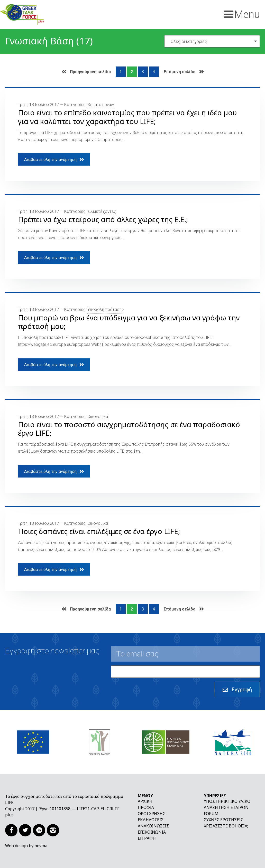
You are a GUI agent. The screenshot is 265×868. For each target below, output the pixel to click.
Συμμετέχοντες (102, 211)
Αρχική (145, 801)
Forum (211, 814)
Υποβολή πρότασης (106, 309)
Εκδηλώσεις (151, 820)
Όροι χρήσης (152, 814)
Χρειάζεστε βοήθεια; (226, 826)
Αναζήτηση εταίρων (226, 807)
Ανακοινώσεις (153, 826)
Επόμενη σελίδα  (184, 72)
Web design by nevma (26, 846)
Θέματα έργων (101, 105)
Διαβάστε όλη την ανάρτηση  (54, 159)
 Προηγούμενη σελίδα (86, 72)
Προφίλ (146, 807)
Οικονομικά (98, 417)
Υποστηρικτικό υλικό (227, 801)
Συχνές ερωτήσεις (223, 820)
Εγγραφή (147, 838)
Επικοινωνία (152, 832)
